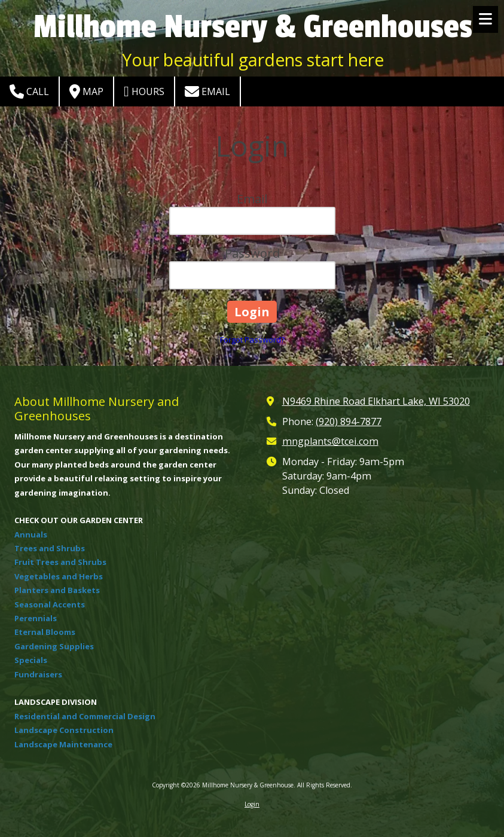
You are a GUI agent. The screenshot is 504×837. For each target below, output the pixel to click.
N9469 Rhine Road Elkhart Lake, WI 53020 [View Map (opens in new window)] (376, 401)
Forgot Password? (252, 340)
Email (207, 91)
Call (29, 91)
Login (252, 804)
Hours (144, 91)
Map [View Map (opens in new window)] (86, 91)
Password (252, 253)
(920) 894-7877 (349, 421)
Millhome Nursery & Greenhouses (253, 27)
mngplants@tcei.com (330, 441)
